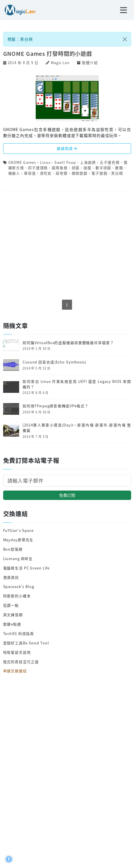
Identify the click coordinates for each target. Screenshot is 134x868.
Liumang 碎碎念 (18, 558)
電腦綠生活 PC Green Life (27, 568)
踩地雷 (62, 173)
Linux (45, 162)
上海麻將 (88, 162)
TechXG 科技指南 (19, 633)
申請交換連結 (15, 671)
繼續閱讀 (67, 148)
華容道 (30, 173)
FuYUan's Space (18, 530)
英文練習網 (13, 615)
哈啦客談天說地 (17, 652)
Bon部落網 (13, 549)
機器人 (14, 173)
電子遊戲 (99, 173)
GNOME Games (22, 162)
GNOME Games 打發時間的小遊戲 (48, 54)
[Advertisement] (67, 246)
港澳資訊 (11, 577)
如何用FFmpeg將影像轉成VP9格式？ (56, 406)
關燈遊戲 (80, 173)
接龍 (87, 168)
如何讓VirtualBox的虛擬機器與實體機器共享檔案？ (68, 343)
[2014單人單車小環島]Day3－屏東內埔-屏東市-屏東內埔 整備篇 (77, 428)
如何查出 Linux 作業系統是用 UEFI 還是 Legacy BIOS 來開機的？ (77, 384)
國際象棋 (60, 168)
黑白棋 (117, 173)
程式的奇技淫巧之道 (21, 662)
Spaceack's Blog (19, 586)
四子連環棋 (38, 168)
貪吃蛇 (46, 173)
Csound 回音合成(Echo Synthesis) (54, 362)
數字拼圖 (103, 168)
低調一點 (11, 605)
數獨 (119, 168)
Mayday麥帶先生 (18, 540)
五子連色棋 (110, 162)
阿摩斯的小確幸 (17, 596)
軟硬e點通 (12, 624)
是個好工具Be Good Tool (26, 643)
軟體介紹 (90, 63)
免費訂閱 (67, 495)
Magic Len (60, 63)
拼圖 (76, 168)
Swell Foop (65, 162)
